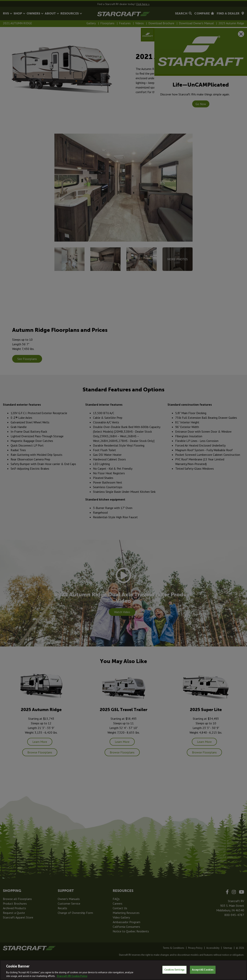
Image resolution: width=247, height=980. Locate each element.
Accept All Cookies (203, 970)
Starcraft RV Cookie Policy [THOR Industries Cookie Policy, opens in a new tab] (72, 976)
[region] (123, 970)
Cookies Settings (174, 970)
